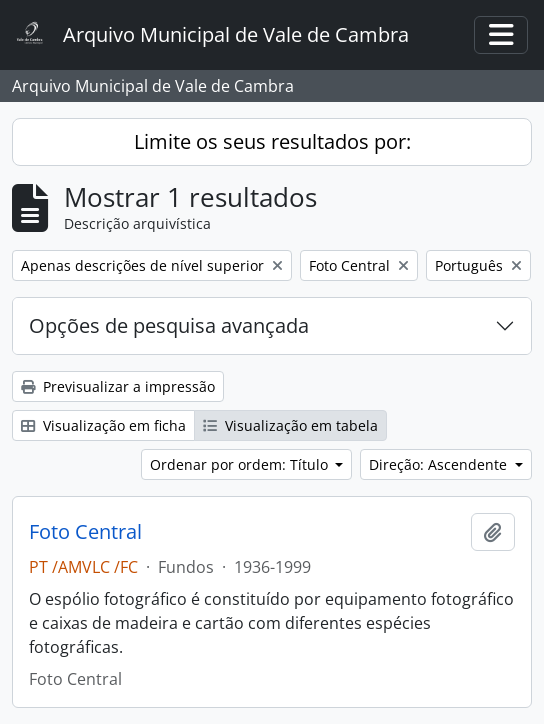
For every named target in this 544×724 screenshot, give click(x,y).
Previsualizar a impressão (118, 386)
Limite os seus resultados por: (272, 141)
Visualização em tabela (290, 425)
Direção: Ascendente (440, 464)
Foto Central (85, 532)
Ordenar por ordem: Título (241, 464)
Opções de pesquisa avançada (169, 325)
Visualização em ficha (103, 425)
